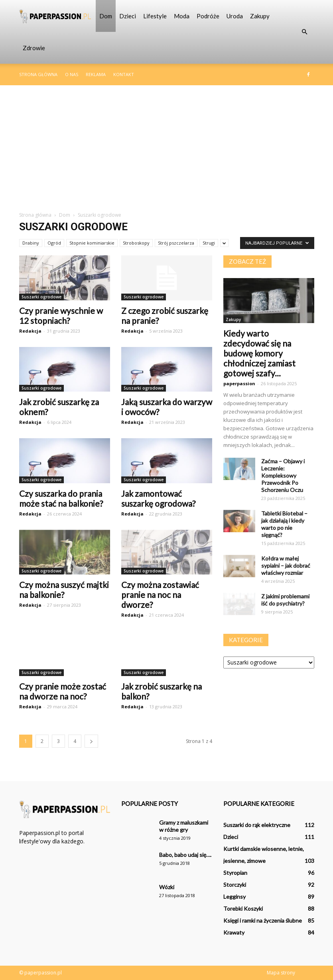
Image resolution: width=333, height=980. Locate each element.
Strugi (209, 243)
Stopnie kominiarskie (92, 243)
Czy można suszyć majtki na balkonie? (64, 590)
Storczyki (235, 885)
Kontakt (124, 74)
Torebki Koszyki (243, 908)
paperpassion (239, 383)
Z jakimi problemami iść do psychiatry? (285, 600)
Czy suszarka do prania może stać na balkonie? (61, 498)
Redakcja (30, 331)
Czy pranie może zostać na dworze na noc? (63, 691)
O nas (72, 74)
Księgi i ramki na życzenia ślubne (263, 920)
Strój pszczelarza (176, 243)
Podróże (208, 16)
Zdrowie (34, 48)
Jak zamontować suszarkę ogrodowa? (158, 498)
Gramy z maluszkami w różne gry (184, 826)
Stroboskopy (136, 243)
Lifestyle (155, 16)
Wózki (167, 887)
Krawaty (234, 932)
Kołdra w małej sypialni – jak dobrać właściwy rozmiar (286, 565)
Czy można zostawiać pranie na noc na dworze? (160, 595)
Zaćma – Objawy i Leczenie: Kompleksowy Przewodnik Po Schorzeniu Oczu (283, 475)
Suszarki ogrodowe (41, 297)
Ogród (54, 243)
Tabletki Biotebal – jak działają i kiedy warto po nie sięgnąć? (284, 524)
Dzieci (128, 16)
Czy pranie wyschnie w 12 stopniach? (61, 316)
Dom (106, 16)
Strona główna (38, 74)
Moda (182, 16)
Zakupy (260, 16)
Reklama (96, 74)
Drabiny (31, 243)
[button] (305, 32)
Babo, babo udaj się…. (185, 855)
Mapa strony (281, 973)
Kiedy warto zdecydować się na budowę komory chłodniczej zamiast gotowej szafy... (259, 353)
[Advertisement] (166, 145)
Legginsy (234, 897)
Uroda (235, 16)
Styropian (235, 873)
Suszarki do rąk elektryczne (257, 825)
